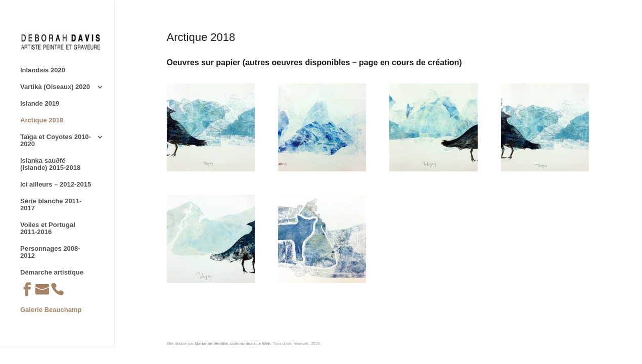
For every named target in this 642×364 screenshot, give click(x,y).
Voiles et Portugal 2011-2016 (48, 229)
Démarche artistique (52, 272)
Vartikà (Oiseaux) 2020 (55, 87)
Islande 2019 (40, 104)
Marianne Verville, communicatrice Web (233, 344)
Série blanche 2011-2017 (51, 205)
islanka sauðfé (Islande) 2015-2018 (50, 164)
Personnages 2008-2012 (50, 252)
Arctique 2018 (42, 120)
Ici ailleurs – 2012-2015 (56, 185)
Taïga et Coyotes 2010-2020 (56, 141)
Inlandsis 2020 (43, 70)
